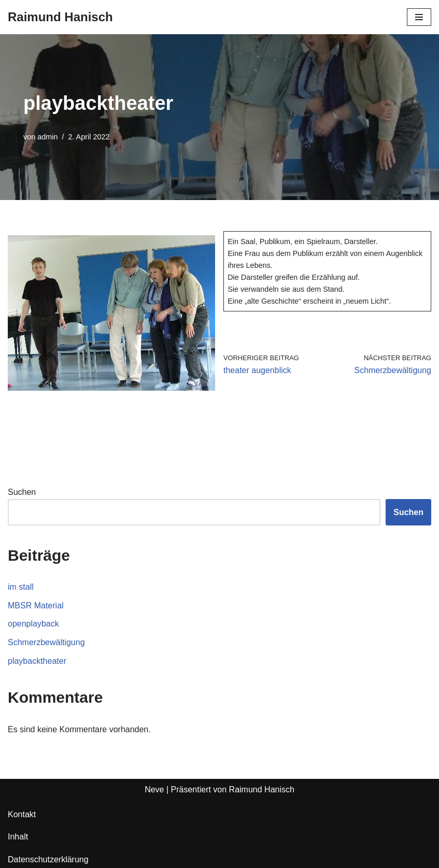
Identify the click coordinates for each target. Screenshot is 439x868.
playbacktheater (37, 661)
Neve (154, 789)
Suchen (22, 492)
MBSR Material (36, 606)
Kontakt (22, 814)
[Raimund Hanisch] (60, 17)
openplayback (33, 624)
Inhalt (18, 837)
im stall (21, 587)
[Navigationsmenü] (419, 17)
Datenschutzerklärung (48, 859)
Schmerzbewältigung (46, 642)
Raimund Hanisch (262, 789)
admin (47, 137)
